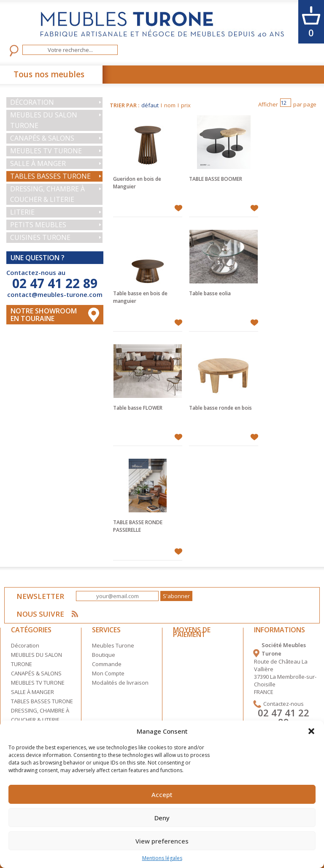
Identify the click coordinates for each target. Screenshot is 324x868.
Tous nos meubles (49, 74)
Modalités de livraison (120, 683)
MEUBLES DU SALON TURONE (44, 120)
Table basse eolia (210, 293)
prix (186, 105)
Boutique (104, 655)
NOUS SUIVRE (41, 614)
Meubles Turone (113, 645)
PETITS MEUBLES (38, 225)
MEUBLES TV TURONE (46, 151)
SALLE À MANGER (38, 163)
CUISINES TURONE (40, 237)
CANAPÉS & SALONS (42, 138)
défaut (150, 105)
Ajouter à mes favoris (178, 208)
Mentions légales (162, 858)
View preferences (162, 841)
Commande (107, 664)
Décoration (32, 102)
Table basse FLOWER (138, 408)
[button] (311, 731)
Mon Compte (108, 673)
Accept (162, 795)
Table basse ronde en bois (220, 408)
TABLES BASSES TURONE (50, 176)
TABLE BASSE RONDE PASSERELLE (138, 526)
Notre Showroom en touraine (44, 315)
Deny (162, 818)
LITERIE (22, 212)
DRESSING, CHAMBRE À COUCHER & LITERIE (47, 194)
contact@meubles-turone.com (55, 294)
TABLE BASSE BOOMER (216, 179)
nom (170, 105)
